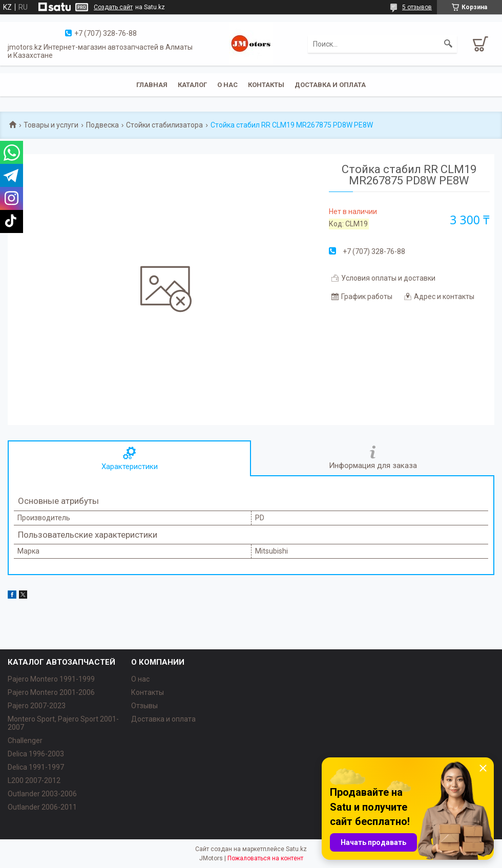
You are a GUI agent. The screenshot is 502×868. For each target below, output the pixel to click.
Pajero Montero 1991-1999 (51, 679)
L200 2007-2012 (34, 780)
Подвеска (102, 125)
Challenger (25, 740)
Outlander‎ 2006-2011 (42, 807)
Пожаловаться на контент (265, 858)
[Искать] (448, 44)
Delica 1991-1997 (36, 767)
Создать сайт (113, 7)
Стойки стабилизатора (164, 125)
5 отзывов (417, 7)
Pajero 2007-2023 (37, 706)
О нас (227, 85)
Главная (152, 85)
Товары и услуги (51, 125)
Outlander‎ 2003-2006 (42, 794)
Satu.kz (296, 849)
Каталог (192, 85)
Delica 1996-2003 (36, 754)
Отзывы (144, 706)
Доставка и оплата (330, 85)
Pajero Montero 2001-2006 (51, 692)
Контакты (266, 85)
